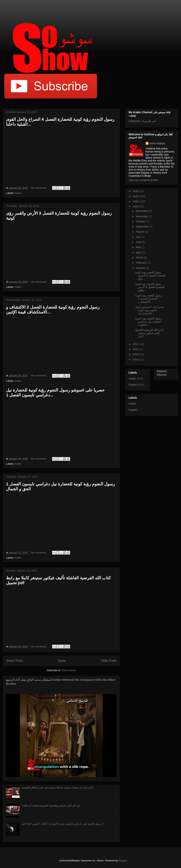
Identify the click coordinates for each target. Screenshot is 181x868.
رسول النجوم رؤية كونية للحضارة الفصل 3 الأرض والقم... (150, 287)
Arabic (18, 193)
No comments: (39, 188)
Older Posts (109, 661)
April (139, 252)
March (140, 258)
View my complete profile (143, 180)
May (139, 247)
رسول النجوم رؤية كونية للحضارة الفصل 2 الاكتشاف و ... (148, 299)
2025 (136, 196)
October (141, 221)
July (138, 237)
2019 (136, 360)
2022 (136, 344)
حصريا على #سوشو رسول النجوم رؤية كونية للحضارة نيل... (150, 310)
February (141, 263)
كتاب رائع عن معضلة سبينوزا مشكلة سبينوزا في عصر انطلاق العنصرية (57, 787)
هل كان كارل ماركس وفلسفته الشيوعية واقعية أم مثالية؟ (51, 806)
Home (62, 661)
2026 (136, 191)
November (142, 216)
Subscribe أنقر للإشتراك (142, 121)
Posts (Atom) (69, 670)
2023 (136, 207)
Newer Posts (14, 661)
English (133, 385)
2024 (136, 201)
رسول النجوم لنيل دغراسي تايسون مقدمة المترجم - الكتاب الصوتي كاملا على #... (64, 824)
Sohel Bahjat (157, 143)
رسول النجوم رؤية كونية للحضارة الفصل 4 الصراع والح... (150, 275)
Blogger (123, 861)
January (141, 268)
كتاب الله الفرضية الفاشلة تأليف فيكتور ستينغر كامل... (150, 333)
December (142, 211)
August (140, 232)
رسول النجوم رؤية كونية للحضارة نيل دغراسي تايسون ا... (148, 322)
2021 (136, 349)
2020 (136, 354)
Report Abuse (162, 373)
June (139, 242)
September (143, 227)
